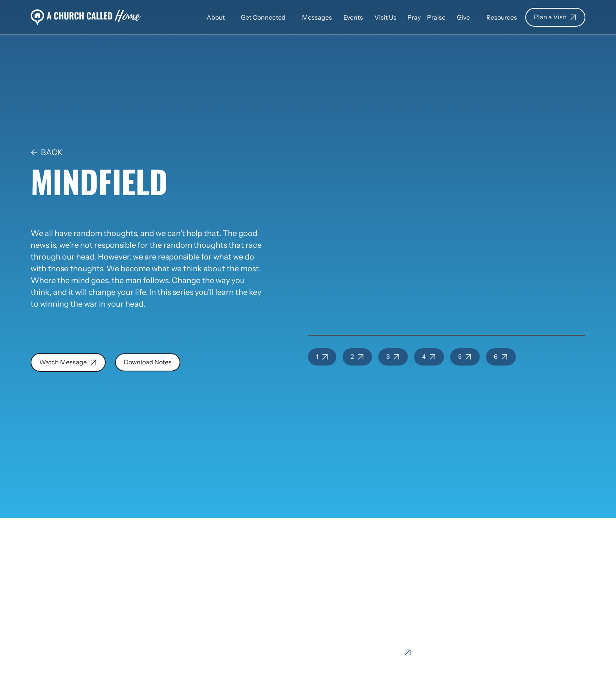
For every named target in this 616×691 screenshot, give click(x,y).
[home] (86, 17)
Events (353, 17)
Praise (436, 17)
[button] (216, 17)
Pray (414, 17)
